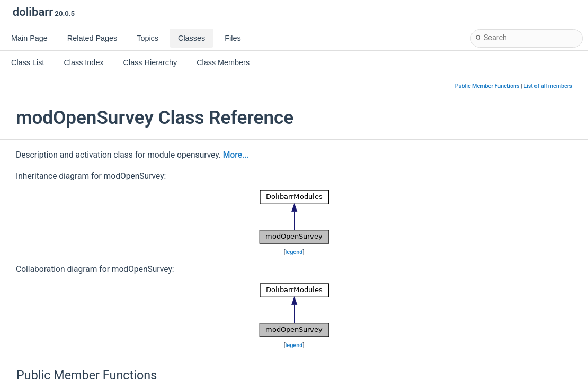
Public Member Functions (487, 86)
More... (236, 155)
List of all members (548, 86)
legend (294, 252)
